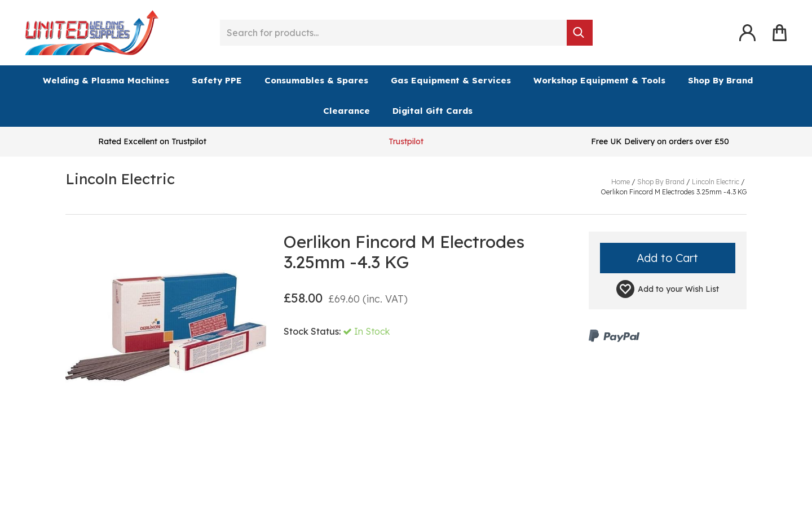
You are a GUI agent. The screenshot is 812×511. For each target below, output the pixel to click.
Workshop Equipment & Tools (599, 80)
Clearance (347, 111)
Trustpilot (406, 141)
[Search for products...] (393, 33)
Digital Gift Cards (433, 111)
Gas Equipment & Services (451, 80)
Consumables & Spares (316, 80)
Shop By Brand (720, 80)
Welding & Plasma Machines (106, 80)
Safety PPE (217, 80)
